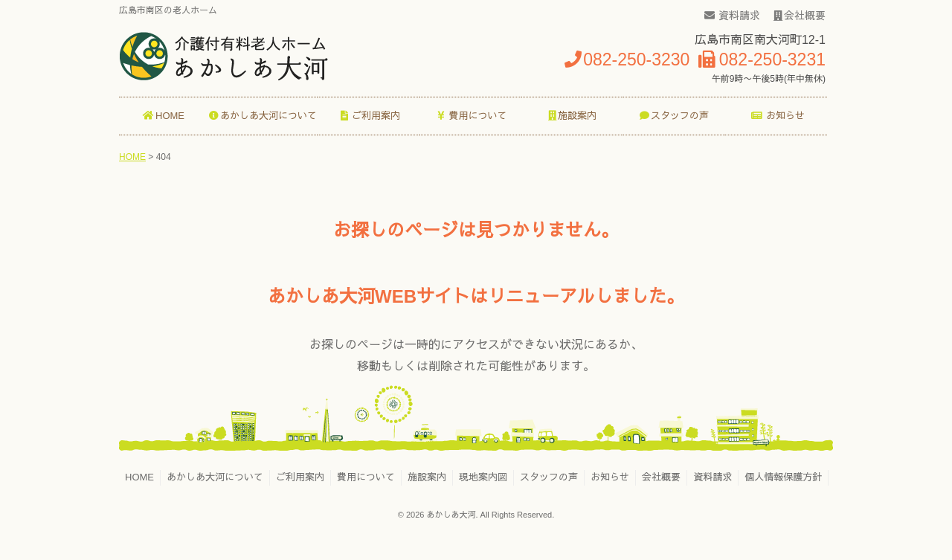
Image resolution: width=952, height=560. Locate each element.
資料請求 (732, 16)
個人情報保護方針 (783, 477)
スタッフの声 (549, 477)
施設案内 (427, 477)
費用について (366, 477)
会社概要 (800, 16)
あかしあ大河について (215, 477)
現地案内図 (483, 477)
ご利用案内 (300, 477)
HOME (139, 477)
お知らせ (610, 477)
